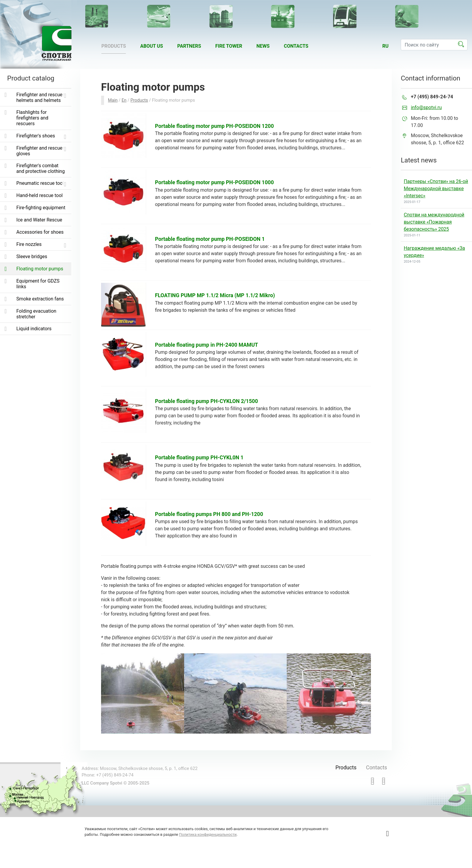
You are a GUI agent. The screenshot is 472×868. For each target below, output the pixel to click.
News (263, 46)
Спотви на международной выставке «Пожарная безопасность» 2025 (434, 222)
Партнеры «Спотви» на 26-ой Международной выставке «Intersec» (436, 189)
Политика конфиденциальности (208, 834)
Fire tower (229, 46)
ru (385, 46)
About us (151, 46)
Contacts (296, 46)
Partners (189, 46)
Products (114, 46)
